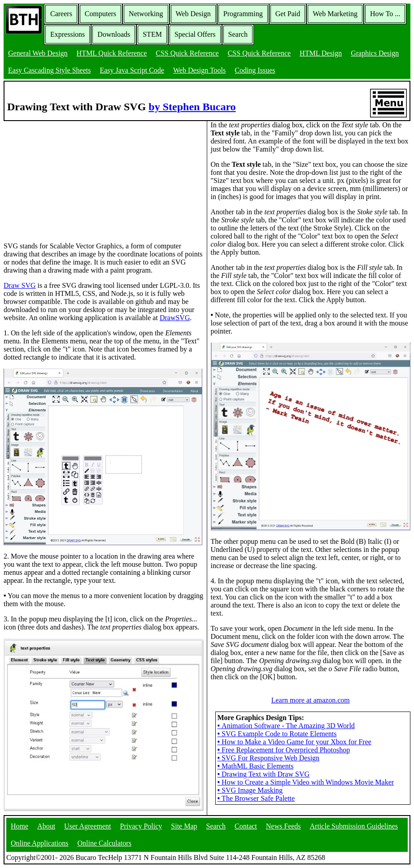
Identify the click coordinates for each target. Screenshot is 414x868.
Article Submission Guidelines (354, 826)
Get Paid (288, 14)
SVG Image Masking (250, 790)
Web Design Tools (199, 70)
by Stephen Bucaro (192, 107)
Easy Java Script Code (132, 70)
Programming (243, 14)
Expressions (68, 34)
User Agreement (87, 826)
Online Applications (39, 843)
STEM (152, 34)
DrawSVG (175, 318)
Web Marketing (335, 14)
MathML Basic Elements (256, 766)
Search (238, 34)
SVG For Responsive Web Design (269, 758)
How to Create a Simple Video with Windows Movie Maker (306, 782)
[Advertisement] (71, 177)
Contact (246, 826)
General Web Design (38, 53)
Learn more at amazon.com (311, 700)
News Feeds (283, 826)
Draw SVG (20, 285)
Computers (100, 14)
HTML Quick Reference (112, 53)
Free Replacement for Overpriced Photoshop (284, 750)
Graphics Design (375, 53)
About (46, 826)
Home (20, 826)
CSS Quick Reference (187, 53)
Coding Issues (255, 70)
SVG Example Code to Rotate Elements (277, 734)
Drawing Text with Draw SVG (264, 774)
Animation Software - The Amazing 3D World (286, 726)
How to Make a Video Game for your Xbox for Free (294, 742)
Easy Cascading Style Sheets (49, 70)
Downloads (114, 34)
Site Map (184, 826)
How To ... (385, 14)
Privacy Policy (141, 826)
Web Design (193, 14)
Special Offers (195, 34)
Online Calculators (104, 843)
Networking (146, 14)
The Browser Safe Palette (256, 798)
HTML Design (321, 53)
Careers (61, 14)
